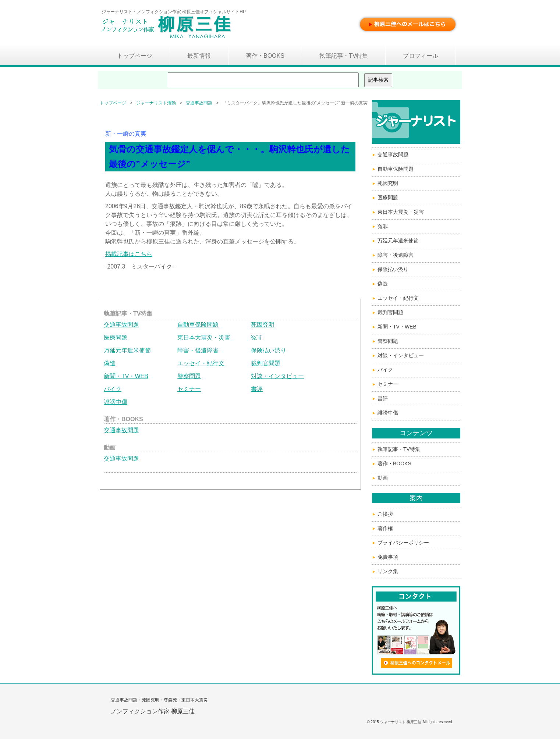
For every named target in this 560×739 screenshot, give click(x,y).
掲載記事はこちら (129, 254)
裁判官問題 (266, 363)
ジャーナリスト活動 (156, 103)
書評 (257, 389)
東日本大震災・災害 (204, 337)
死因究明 (263, 325)
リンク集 (388, 571)
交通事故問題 (199, 103)
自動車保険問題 (198, 325)
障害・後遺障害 (198, 350)
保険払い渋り (269, 350)
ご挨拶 (385, 514)
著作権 (385, 528)
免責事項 (388, 557)
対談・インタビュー (277, 376)
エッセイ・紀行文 (201, 363)
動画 (383, 478)
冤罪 (257, 337)
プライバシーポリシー (403, 543)
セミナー (189, 389)
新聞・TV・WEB (126, 376)
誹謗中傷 (116, 402)
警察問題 (189, 376)
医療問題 (116, 337)
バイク (113, 389)
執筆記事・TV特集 (399, 449)
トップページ (113, 103)
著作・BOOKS (394, 463)
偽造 (110, 363)
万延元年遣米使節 (127, 350)
